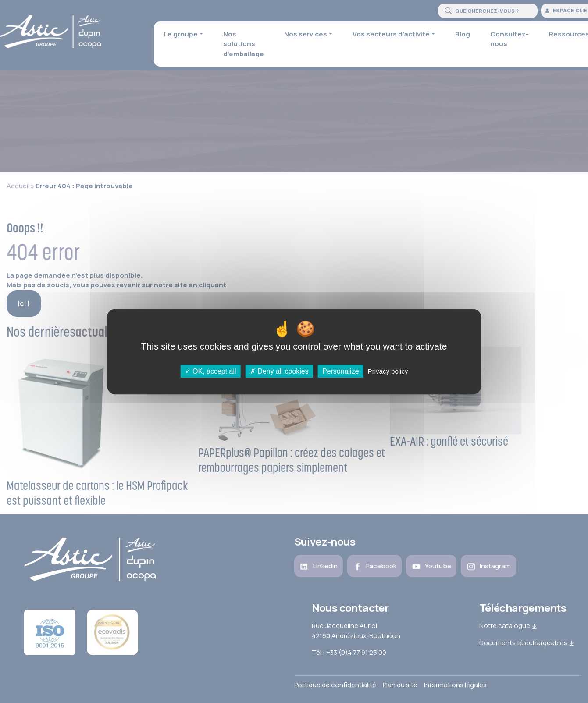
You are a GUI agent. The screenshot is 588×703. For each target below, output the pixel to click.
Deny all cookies (279, 371)
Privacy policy (388, 371)
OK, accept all (211, 371)
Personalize (341, 371)
